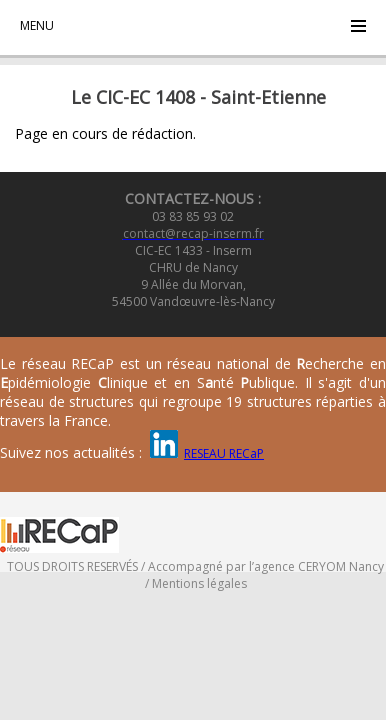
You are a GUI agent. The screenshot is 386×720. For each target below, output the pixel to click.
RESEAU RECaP (224, 453)
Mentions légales (199, 583)
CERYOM (322, 566)
